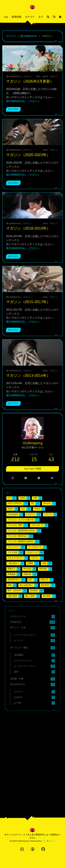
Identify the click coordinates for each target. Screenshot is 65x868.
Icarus (52, 841)
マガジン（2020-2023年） (28, 155)
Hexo (44, 841)
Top (6, 17)
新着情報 (16, 17)
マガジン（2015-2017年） (28, 302)
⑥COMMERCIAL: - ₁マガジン (23, 101)
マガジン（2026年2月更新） (30, 81)
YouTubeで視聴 (32, 464)
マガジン (54, 77)
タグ (41, 17)
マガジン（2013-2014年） (28, 375)
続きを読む (13, 109)
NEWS (45, 77)
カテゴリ (30, 17)
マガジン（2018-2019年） (28, 228)
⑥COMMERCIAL (29, 36)
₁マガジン (27, 77)
